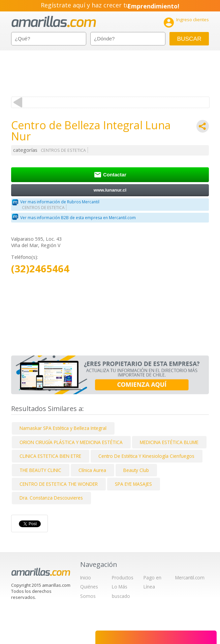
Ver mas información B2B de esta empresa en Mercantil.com (78, 218)
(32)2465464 (40, 269)
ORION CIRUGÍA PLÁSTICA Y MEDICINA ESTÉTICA (71, 442)
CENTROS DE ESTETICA (63, 150)
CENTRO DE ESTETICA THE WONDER (59, 484)
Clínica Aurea (92, 470)
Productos (123, 578)
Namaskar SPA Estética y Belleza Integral (63, 428)
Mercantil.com (190, 578)
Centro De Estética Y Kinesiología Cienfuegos (146, 456)
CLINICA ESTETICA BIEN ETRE (50, 456)
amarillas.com (54, 22)
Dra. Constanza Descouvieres (51, 498)
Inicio (86, 578)
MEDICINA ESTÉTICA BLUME (169, 442)
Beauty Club (136, 470)
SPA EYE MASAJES (133, 484)
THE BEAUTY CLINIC (40, 470)
